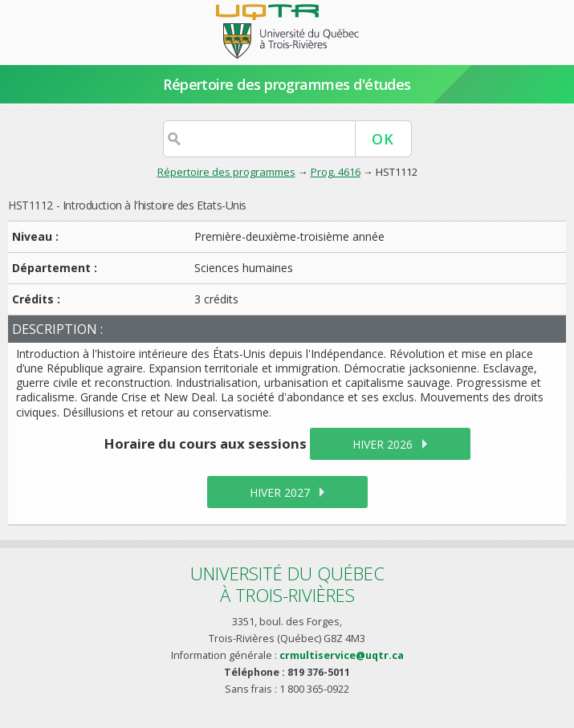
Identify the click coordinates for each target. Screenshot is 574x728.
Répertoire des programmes (226, 172)
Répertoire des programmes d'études (287, 84)
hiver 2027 (280, 492)
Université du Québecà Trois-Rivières (287, 584)
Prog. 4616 (336, 172)
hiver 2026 (383, 444)
